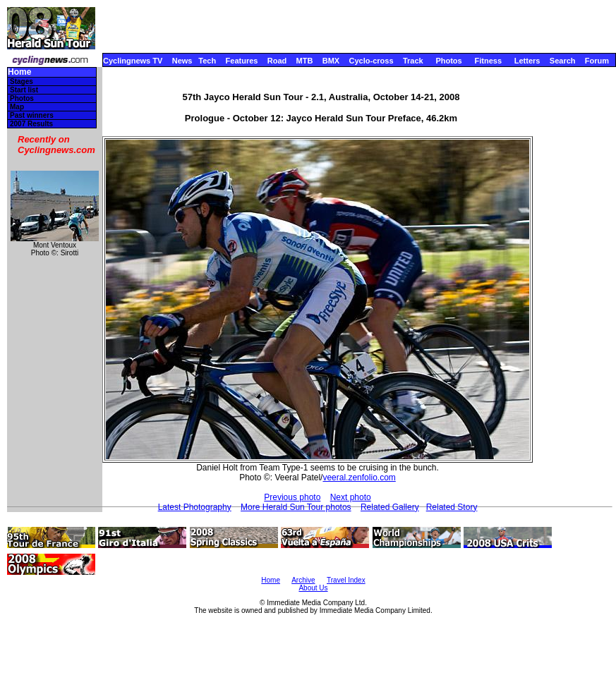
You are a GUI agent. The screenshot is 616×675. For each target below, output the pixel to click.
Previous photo (292, 497)
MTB (305, 61)
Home (19, 72)
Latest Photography (195, 507)
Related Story (452, 507)
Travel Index (346, 580)
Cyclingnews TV (133, 61)
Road (277, 61)
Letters (527, 61)
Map (17, 107)
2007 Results (31, 124)
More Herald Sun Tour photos (296, 507)
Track (413, 61)
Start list (24, 90)
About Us (313, 588)
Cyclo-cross (372, 61)
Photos (448, 61)
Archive (303, 580)
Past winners (32, 115)
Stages (22, 81)
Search (563, 61)
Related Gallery (390, 507)
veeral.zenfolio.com (359, 478)
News (182, 61)
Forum (597, 61)
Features (242, 61)
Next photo (351, 497)
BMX (331, 61)
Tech (207, 61)
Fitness (488, 61)
